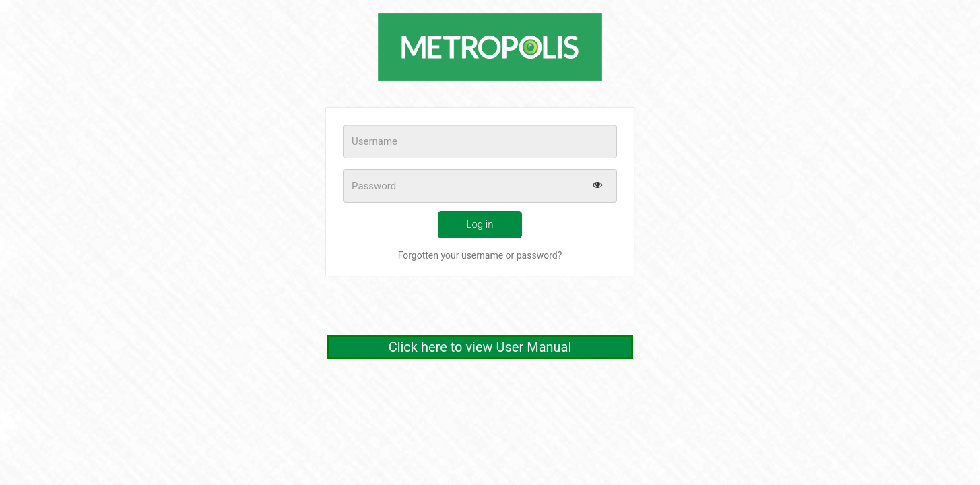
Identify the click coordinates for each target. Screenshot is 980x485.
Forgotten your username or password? (480, 255)
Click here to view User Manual (480, 347)
